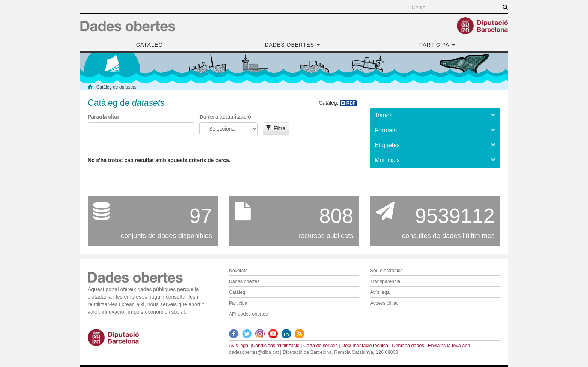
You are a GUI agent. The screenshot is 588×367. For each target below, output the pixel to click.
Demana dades (408, 346)
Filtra (276, 128)
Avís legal (380, 292)
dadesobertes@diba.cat (254, 352)
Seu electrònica (386, 271)
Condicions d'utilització (276, 346)
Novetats (238, 271)
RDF (348, 103)
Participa (238, 303)
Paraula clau (103, 117)
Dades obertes (244, 281)
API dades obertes (249, 314)
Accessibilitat (384, 303)
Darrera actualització (225, 117)
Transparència (385, 281)
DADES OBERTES (292, 45)
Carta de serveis (321, 346)
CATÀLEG (149, 45)
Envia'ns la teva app (449, 346)
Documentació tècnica (365, 346)
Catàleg (237, 292)
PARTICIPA (437, 45)
